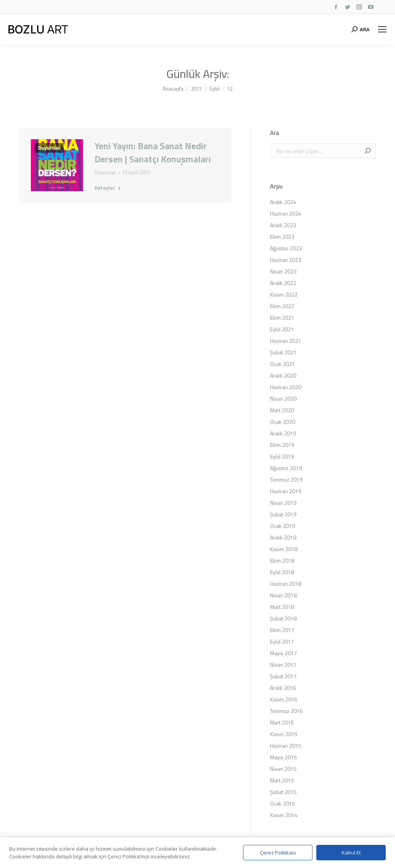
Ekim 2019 (282, 445)
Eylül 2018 (282, 572)
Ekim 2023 (282, 237)
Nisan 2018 (283, 595)
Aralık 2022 (283, 283)
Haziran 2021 (286, 341)
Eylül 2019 (282, 456)
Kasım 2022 (284, 294)
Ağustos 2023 (286, 248)
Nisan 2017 (283, 665)
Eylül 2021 (282, 329)
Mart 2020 (282, 410)
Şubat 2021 (283, 352)
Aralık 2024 (283, 202)
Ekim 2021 (282, 318)
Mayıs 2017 (284, 653)
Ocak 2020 (283, 422)
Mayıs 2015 (284, 757)
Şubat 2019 (283, 514)
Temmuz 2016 (286, 711)
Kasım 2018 (284, 549)
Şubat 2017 (283, 676)
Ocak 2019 (283, 526)
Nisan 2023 (283, 271)
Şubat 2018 (283, 618)
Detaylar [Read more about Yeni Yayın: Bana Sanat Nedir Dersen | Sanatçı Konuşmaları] (108, 188)
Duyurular (49, 148)
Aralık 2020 (283, 375)
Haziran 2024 (286, 213)
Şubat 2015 (283, 792)
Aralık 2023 (283, 225)
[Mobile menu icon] (382, 29)
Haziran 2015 (286, 746)
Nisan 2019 (283, 503)
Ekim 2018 (282, 560)
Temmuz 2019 (286, 480)
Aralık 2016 (283, 688)
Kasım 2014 (284, 815)
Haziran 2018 (286, 584)
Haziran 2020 (286, 387)
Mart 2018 (282, 607)
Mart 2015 (282, 780)
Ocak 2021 (283, 364)
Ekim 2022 (282, 306)
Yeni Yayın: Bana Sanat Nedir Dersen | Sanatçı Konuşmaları (153, 152)
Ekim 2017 (282, 630)
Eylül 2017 (282, 641)
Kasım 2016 (284, 699)
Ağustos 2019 (286, 468)
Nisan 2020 (283, 399)
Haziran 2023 (286, 260)
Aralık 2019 (283, 433)
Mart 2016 (282, 722)
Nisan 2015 (283, 769)
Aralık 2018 (283, 537)
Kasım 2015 (284, 734)
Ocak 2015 (283, 803)
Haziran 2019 (286, 491)
